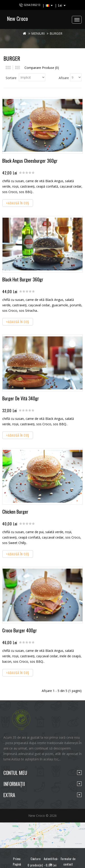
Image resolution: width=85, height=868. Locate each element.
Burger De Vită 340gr (21, 398)
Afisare (64, 78)
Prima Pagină (17, 861)
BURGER (56, 33)
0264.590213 (32, 5)
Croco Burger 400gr (20, 630)
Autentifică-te (51, 861)
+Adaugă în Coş (18, 203)
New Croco (17, 18)
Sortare (11, 78)
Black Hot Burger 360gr (23, 279)
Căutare (34, 857)
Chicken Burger (15, 512)
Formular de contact (68, 861)
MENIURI (38, 33)
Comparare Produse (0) (42, 68)
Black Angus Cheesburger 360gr (30, 161)
